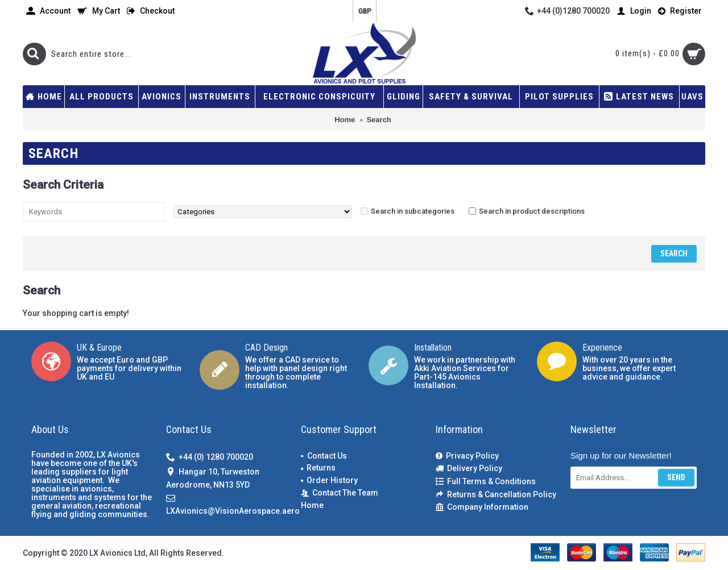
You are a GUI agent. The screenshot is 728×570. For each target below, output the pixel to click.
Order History (329, 480)
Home (312, 505)
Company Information (482, 507)
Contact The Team (340, 493)
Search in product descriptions (532, 211)
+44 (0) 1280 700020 (210, 458)
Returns (318, 468)
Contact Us (324, 456)
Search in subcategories (413, 211)
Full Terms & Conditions (486, 482)
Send (676, 477)
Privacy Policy (467, 456)
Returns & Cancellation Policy (496, 495)
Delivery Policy (469, 469)
